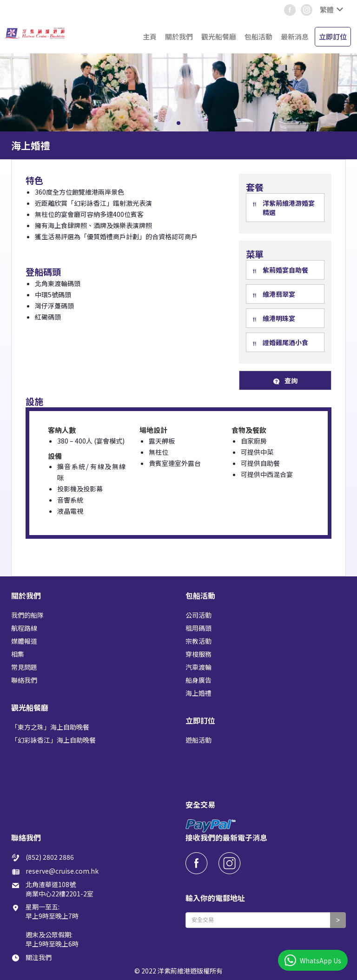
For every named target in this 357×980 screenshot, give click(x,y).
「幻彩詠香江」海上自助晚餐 (53, 740)
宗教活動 (198, 641)
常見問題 (24, 667)
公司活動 (198, 615)
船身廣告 (198, 680)
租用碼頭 (198, 628)
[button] (331, 10)
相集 (18, 654)
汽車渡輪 (198, 667)
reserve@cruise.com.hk (62, 871)
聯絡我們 (24, 680)
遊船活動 (198, 740)
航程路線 (24, 628)
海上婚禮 (198, 693)
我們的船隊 (27, 615)
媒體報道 (24, 641)
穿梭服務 (198, 654)
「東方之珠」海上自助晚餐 (50, 727)
